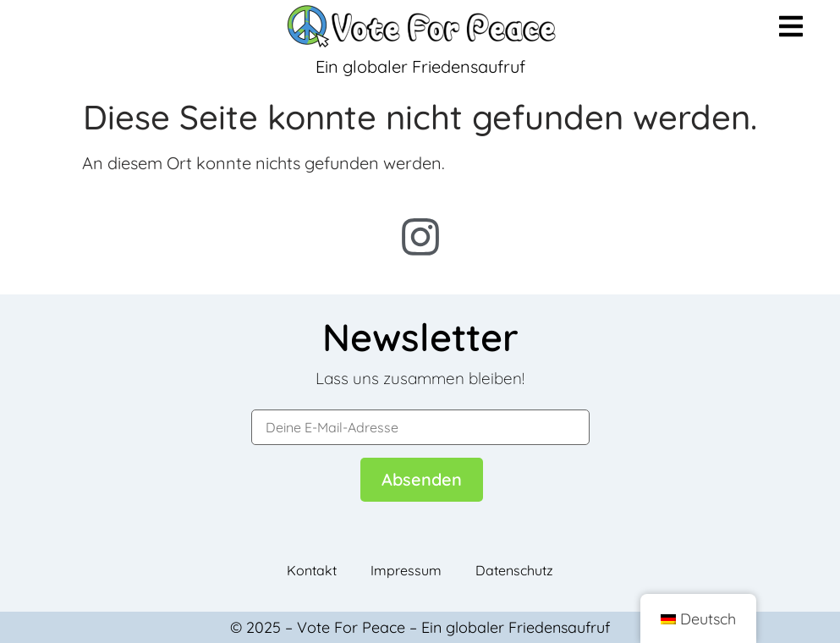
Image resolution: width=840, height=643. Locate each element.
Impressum (406, 570)
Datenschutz (514, 570)
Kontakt (312, 570)
